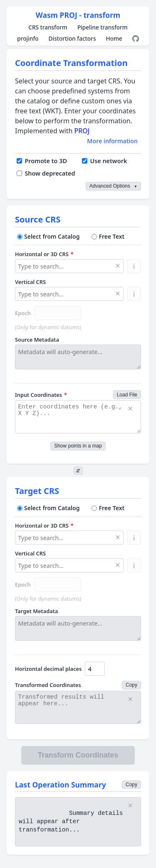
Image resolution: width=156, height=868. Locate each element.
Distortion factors (72, 38)
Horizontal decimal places (48, 669)
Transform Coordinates (78, 755)
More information (112, 141)
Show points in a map (78, 446)
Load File (127, 395)
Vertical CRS (30, 282)
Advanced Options (113, 186)
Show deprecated (46, 173)
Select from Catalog (48, 236)
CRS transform (48, 27)
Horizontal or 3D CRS (44, 254)
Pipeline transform (103, 27)
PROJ (82, 131)
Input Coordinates (41, 395)
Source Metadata (37, 340)
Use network (104, 161)
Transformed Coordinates (48, 685)
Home (114, 38)
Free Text (108, 236)
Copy (131, 685)
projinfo (28, 38)
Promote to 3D (42, 161)
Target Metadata (36, 611)
